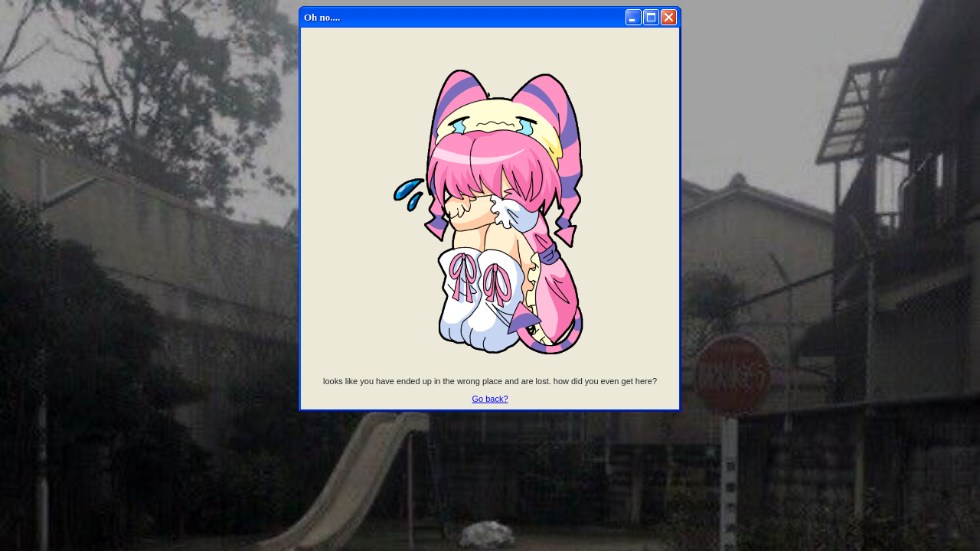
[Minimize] (634, 17)
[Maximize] (651, 17)
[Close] (669, 17)
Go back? (490, 399)
